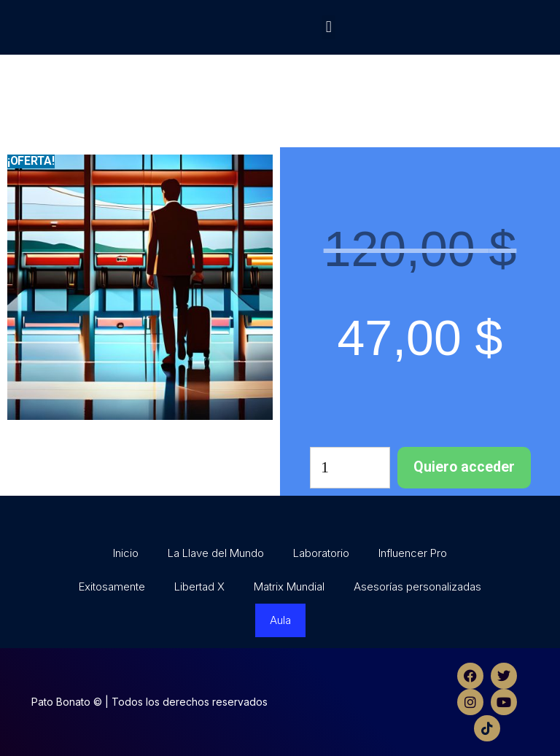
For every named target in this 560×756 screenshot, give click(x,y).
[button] (328, 27)
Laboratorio (321, 553)
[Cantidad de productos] (350, 468)
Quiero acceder (464, 467)
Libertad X (199, 587)
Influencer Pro (413, 553)
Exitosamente (112, 587)
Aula (280, 620)
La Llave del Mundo (216, 553)
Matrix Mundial (289, 587)
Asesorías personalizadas (417, 587)
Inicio (126, 553)
